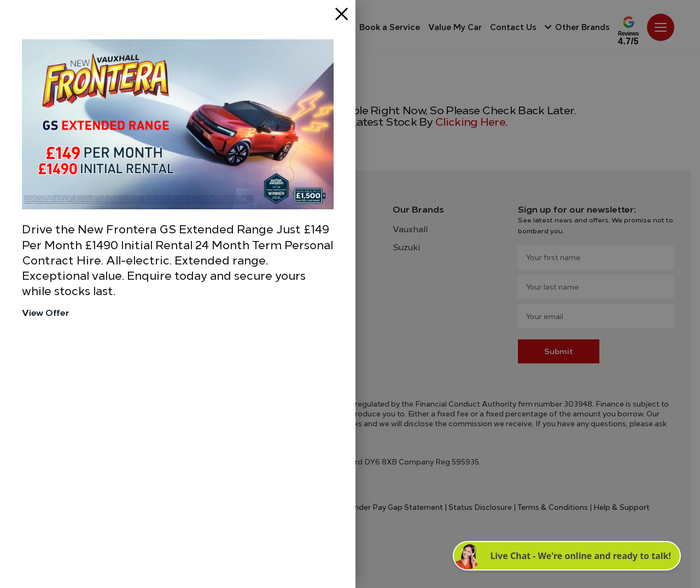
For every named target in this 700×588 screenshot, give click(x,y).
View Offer (46, 313)
